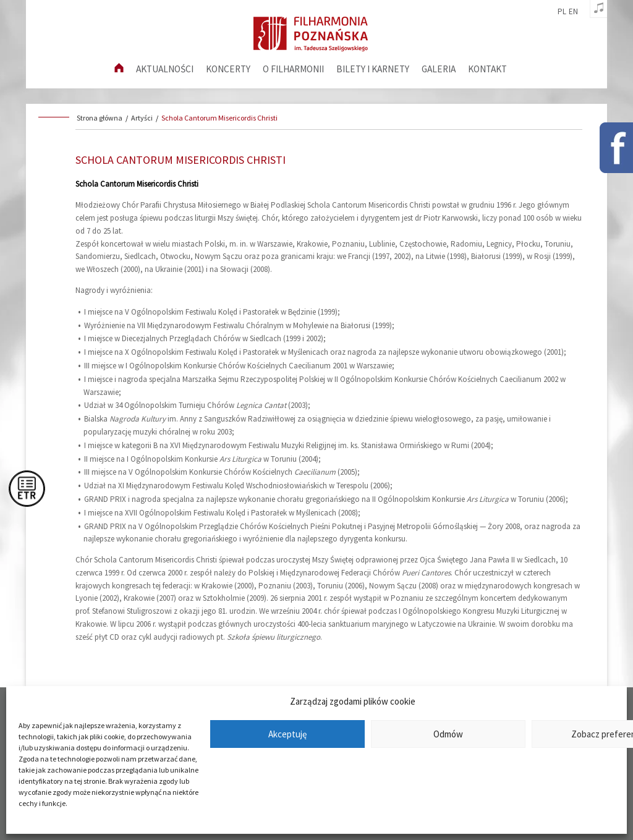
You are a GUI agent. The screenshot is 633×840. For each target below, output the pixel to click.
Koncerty (228, 69)
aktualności (165, 69)
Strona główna (100, 118)
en (573, 12)
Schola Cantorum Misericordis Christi (219, 118)
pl (562, 12)
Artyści (142, 118)
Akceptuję (287, 734)
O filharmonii (293, 69)
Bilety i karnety (373, 69)
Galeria (439, 69)
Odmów (448, 734)
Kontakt (487, 69)
